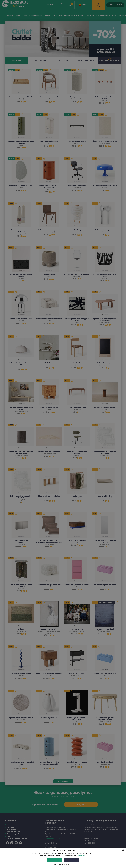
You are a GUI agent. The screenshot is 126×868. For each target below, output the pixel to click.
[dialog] (63, 434)
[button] (63, 865)
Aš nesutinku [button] (71, 860)
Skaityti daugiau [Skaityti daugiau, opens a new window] (83, 856)
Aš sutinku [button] (54, 860)
